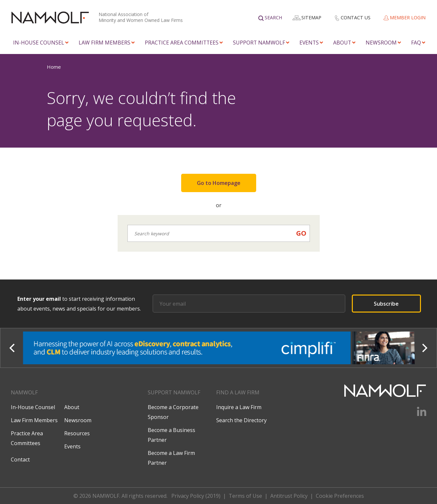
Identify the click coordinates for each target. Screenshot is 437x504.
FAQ (416, 43)
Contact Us (356, 18)
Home (54, 67)
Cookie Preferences (340, 496)
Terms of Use (245, 496)
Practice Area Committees (182, 43)
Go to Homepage (219, 183)
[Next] (424, 348)
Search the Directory (241, 420)
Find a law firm (238, 392)
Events (309, 43)
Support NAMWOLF (259, 43)
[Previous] (13, 348)
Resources (77, 433)
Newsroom (381, 43)
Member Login (408, 18)
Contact (20, 459)
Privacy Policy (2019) (196, 496)
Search (273, 18)
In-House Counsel (39, 43)
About (342, 43)
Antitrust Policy (289, 496)
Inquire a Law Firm (239, 407)
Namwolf (24, 392)
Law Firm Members (104, 43)
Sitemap (311, 18)
